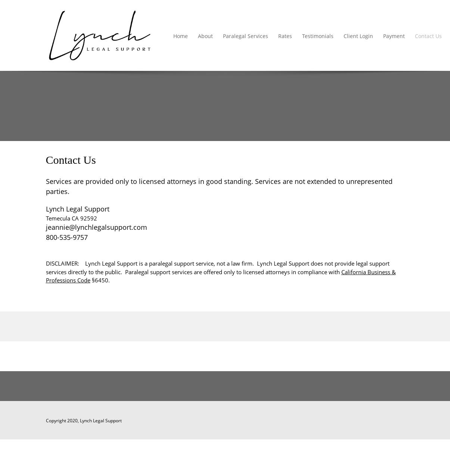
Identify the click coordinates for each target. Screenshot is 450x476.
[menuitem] (181, 37)
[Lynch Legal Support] (100, 35)
